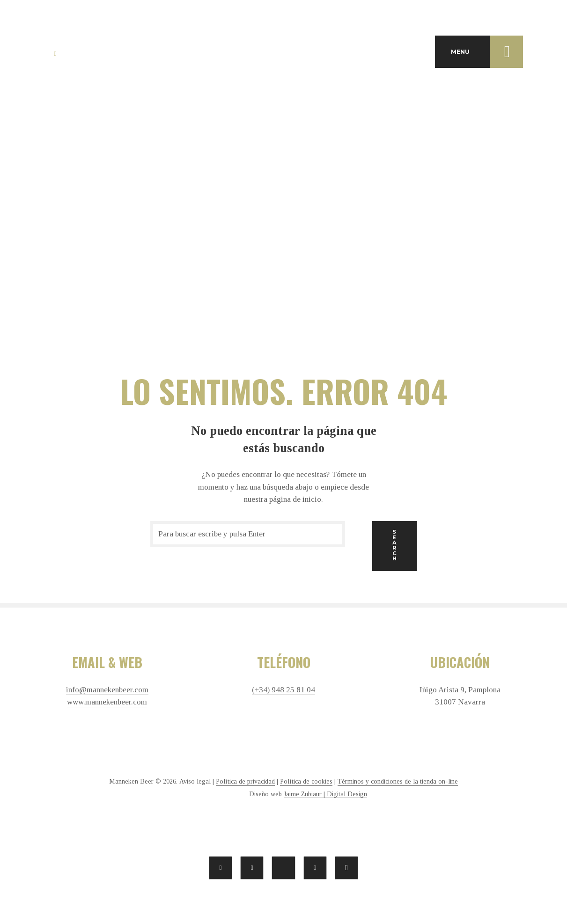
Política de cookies (306, 781)
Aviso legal (195, 781)
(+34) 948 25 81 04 (283, 690)
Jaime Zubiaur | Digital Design (325, 794)
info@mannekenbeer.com (107, 690)
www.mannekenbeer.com (107, 702)
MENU (487, 51)
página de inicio (295, 499)
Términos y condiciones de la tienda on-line (398, 781)
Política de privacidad (245, 781)
